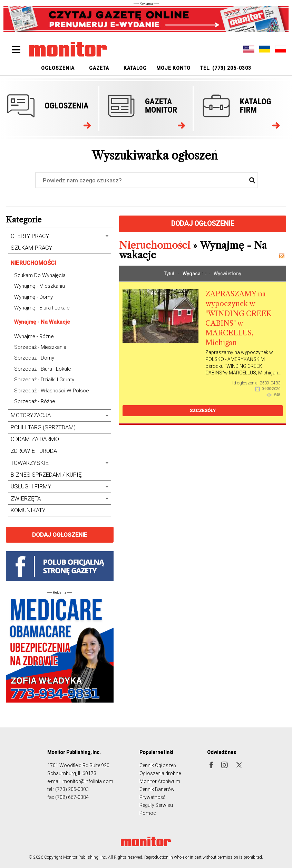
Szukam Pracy (32, 248)
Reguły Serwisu (156, 805)
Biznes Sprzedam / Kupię (46, 475)
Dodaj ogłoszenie (60, 535)
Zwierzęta (26, 499)
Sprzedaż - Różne (35, 401)
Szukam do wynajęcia (40, 275)
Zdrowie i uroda (34, 451)
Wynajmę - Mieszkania (40, 286)
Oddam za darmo (35, 439)
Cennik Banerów (157, 789)
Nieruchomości (33, 263)
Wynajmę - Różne (34, 336)
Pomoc (148, 813)
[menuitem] (58, 68)
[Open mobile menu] (16, 50)
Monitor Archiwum (160, 781)
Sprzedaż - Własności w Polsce (52, 391)
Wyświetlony (227, 274)
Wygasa (192, 274)
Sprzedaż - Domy (34, 358)
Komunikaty (28, 510)
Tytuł (170, 274)
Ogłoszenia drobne (160, 773)
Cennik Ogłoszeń (158, 765)
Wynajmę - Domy (33, 297)
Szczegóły (203, 411)
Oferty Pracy (30, 236)
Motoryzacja (31, 415)
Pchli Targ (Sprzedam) (43, 427)
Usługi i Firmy (31, 487)
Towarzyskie (30, 463)
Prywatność (152, 797)
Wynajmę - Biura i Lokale (42, 308)
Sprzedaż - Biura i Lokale (43, 369)
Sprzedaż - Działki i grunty (44, 380)
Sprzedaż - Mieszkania (40, 347)
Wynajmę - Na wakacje (42, 322)
